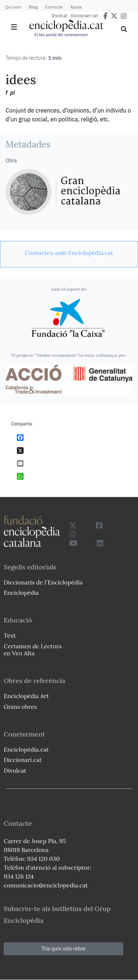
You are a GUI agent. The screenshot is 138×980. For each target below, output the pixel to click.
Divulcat (59, 16)
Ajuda (76, 7)
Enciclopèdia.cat (26, 749)
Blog (33, 7)
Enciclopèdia (21, 593)
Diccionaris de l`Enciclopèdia (43, 582)
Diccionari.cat (84, 16)
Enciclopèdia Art (26, 696)
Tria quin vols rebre (64, 949)
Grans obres (20, 707)
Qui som (13, 7)
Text (10, 635)
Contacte (54, 7)
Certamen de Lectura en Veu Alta (33, 650)
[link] (69, 253)
